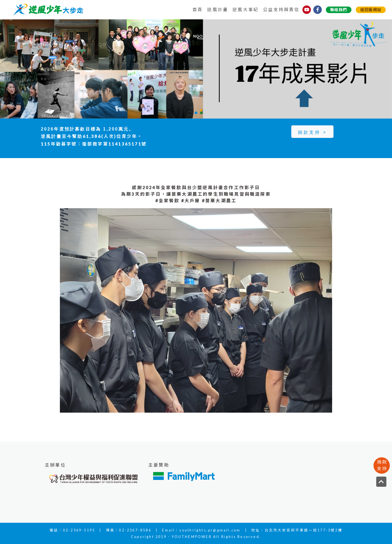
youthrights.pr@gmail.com (210, 530)
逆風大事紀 (246, 9)
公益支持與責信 (281, 9)
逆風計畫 (218, 9)
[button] (29, 69)
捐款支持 (382, 465)
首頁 (198, 9)
